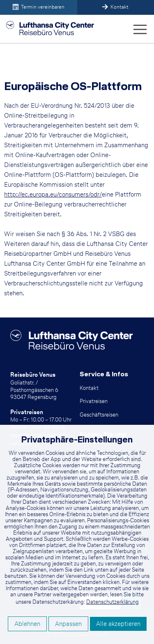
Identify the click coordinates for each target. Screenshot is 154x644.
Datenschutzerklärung (113, 602)
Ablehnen (27, 624)
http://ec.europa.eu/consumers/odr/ (53, 194)
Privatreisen (94, 401)
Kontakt (115, 7)
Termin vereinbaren (39, 7)
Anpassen (68, 624)
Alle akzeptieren (118, 624)
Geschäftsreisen (99, 415)
